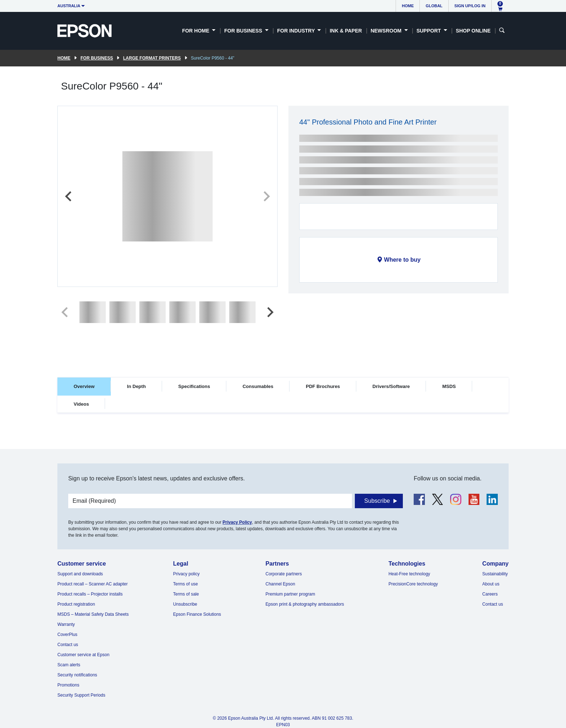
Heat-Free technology (409, 574)
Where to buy (402, 260)
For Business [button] (244, 31)
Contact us (68, 645)
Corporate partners (284, 574)
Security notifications (77, 675)
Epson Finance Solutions (197, 614)
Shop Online (473, 31)
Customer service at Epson (83, 655)
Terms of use (186, 584)
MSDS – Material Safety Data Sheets (93, 614)
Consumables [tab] (258, 386)
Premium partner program (290, 594)
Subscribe (377, 501)
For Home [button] (196, 31)
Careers (490, 594)
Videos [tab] (81, 404)
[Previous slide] (69, 196)
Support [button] (430, 31)
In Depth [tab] (136, 386)
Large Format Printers (152, 58)
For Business (97, 58)
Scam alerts (69, 665)
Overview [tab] (84, 386)
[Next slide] (266, 196)
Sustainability (495, 574)
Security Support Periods (81, 695)
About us (491, 584)
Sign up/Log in (470, 6)
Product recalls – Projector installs (90, 594)
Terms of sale (186, 594)
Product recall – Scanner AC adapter (93, 584)
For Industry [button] (297, 31)
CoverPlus (67, 635)
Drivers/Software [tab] (391, 386)
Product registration (76, 604)
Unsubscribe (185, 604)
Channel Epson (280, 584)
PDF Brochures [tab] (323, 386)
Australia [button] (69, 6)
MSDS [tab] (449, 386)
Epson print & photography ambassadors (305, 604)
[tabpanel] (283, 435)
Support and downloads (80, 574)
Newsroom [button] (387, 31)
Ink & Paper (346, 31)
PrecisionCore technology (413, 584)
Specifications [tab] (194, 386)
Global (434, 6)
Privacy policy (186, 574)
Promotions (68, 685)
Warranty (66, 624)
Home (408, 6)
